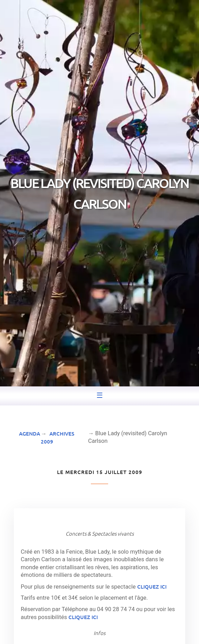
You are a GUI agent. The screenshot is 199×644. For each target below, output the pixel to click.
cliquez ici (152, 587)
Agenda (30, 433)
